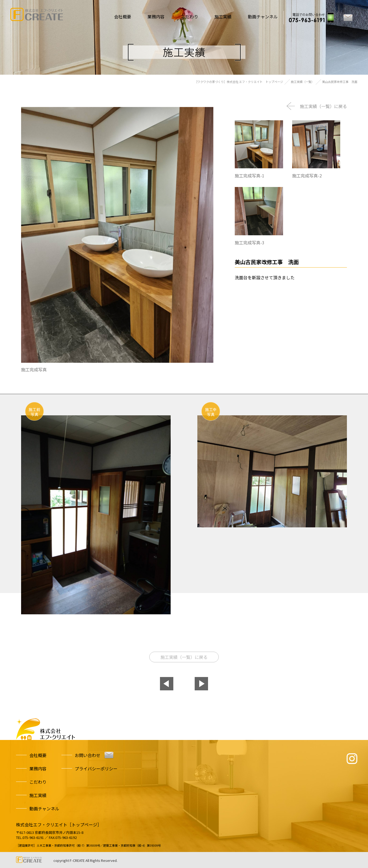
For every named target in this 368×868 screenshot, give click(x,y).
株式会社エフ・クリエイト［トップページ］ (59, 825)
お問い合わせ (88, 755)
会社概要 (118, 17)
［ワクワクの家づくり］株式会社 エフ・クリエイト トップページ (239, 82)
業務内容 (152, 17)
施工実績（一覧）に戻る (323, 106)
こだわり (187, 17)
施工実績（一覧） (303, 82)
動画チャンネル (263, 17)
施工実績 (222, 17)
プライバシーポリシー (96, 769)
